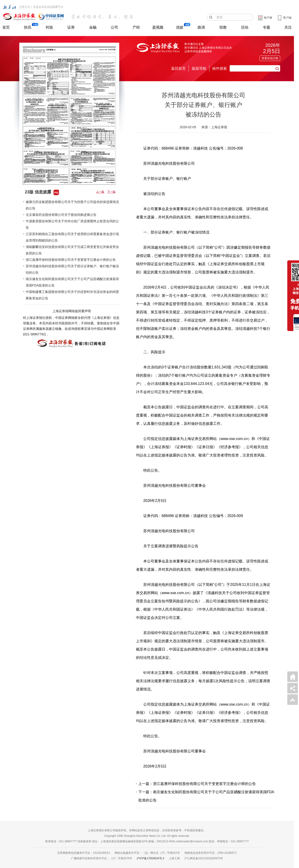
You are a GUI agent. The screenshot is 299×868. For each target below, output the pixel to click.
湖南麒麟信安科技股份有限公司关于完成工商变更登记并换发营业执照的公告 (72, 250)
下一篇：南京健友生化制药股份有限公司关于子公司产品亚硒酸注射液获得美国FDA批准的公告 (206, 796)
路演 (201, 27)
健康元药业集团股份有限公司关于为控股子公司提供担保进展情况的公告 (72, 205)
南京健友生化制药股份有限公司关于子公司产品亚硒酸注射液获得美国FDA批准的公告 (72, 282)
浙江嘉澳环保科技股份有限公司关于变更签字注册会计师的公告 (71, 260)
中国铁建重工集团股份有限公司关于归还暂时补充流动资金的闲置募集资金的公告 (72, 295)
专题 (266, 27)
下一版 (111, 192)
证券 (71, 27)
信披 (180, 27)
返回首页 (178, 68)
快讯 (28, 27)
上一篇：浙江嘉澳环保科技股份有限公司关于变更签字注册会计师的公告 (197, 784)
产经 (136, 27)
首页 (6, 27)
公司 (114, 27)
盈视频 (158, 27)
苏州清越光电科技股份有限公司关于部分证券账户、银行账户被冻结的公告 (72, 269)
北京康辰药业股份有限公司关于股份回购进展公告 (61, 215)
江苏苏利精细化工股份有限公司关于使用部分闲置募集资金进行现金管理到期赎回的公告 (72, 237)
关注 (288, 27)
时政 (49, 27)
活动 (245, 27)
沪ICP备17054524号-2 (150, 858)
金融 (93, 27)
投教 (223, 27)
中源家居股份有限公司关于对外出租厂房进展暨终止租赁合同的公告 (72, 224)
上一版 (100, 192)
